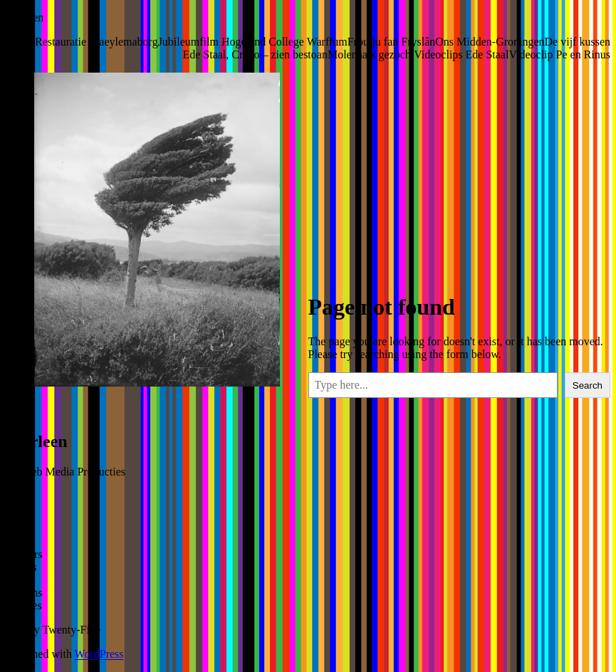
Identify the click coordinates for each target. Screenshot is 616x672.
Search (588, 385)
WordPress (99, 654)
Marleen (25, 17)
